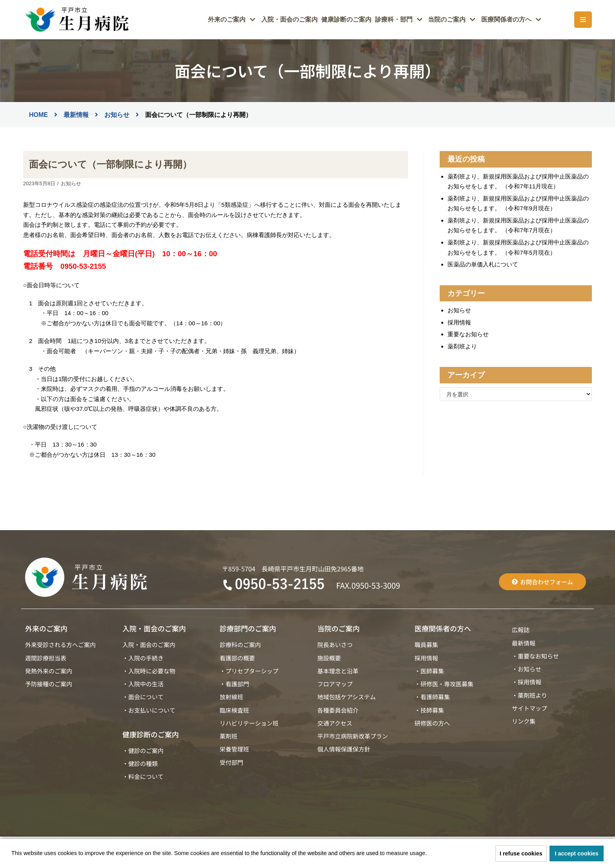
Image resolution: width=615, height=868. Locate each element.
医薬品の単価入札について (483, 263)
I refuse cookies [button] (521, 853)
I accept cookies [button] (577, 853)
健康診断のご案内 (357, 20)
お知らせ (71, 183)
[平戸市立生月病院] (76, 20)
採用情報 (459, 321)
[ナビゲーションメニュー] (583, 20)
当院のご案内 (338, 627)
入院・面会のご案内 (303, 20)
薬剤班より (462, 345)
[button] (429, 854)
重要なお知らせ (468, 333)
